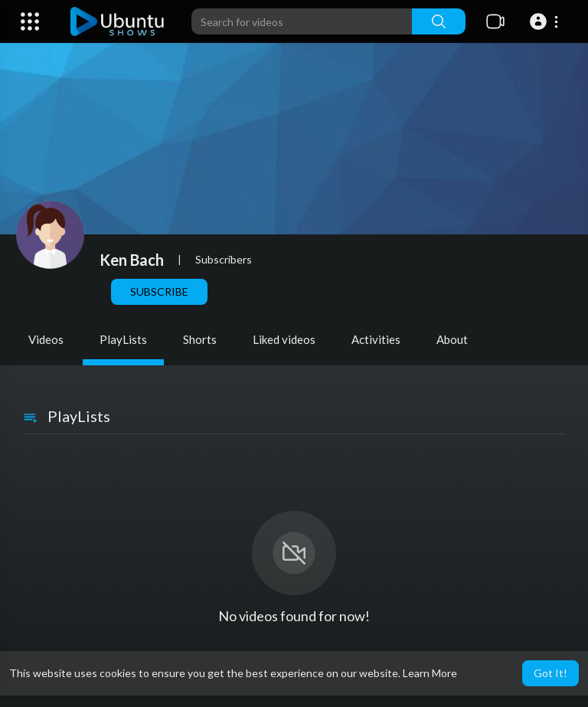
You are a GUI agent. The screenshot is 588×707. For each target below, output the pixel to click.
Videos (46, 339)
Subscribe (159, 291)
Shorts (200, 339)
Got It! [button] (550, 673)
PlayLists (123, 339)
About (452, 339)
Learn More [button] (430, 673)
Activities (376, 339)
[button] (546, 21)
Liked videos (284, 339)
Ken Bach (132, 260)
